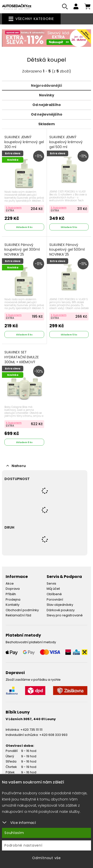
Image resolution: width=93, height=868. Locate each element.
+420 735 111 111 (31, 730)
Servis (51, 583)
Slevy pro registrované (65, 615)
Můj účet (53, 589)
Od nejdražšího (47, 105)
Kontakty (13, 605)
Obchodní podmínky (22, 610)
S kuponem (14, 208)
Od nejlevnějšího (47, 114)
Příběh (11, 594)
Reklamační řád (18, 615)
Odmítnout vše (46, 858)
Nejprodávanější (46, 86)
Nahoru (16, 466)
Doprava (13, 589)
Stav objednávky (60, 605)
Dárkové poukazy (61, 610)
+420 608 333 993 (53, 735)
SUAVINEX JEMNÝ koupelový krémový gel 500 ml (66, 142)
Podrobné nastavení (23, 845)
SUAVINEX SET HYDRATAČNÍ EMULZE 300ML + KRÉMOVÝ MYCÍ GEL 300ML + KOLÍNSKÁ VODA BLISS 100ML (22, 364)
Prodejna (13, 599)
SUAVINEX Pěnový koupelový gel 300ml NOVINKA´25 (22, 250)
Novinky (47, 95)
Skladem (46, 124)
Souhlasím (14, 833)
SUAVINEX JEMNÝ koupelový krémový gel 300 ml (24, 142)
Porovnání (55, 599)
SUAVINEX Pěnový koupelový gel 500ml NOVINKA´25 (67, 250)
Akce (10, 583)
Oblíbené (54, 594)
